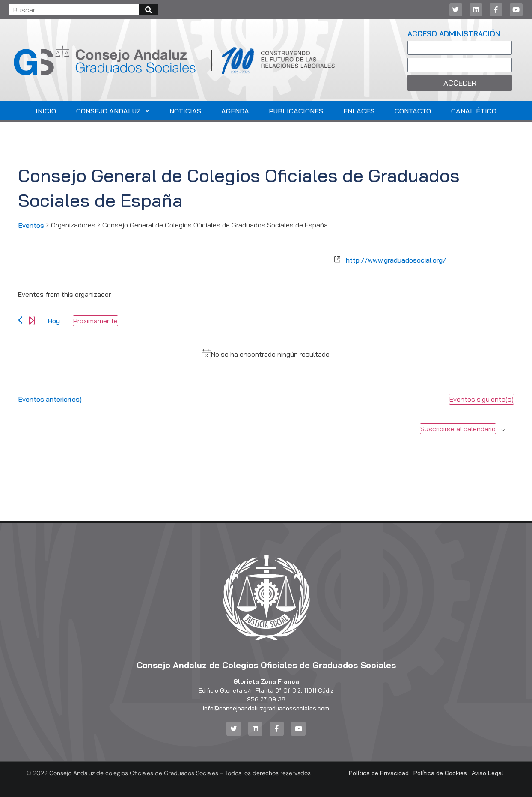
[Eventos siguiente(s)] (32, 321)
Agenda (235, 111)
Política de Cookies (440, 773)
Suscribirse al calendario (458, 429)
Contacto (413, 111)
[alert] (271, 354)
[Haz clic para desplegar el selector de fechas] (95, 321)
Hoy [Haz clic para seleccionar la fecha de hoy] (54, 321)
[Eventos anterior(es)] (20, 320)
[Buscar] (148, 10)
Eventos (31, 225)
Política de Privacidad (379, 773)
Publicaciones (296, 111)
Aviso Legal (487, 773)
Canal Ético (474, 111)
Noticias (185, 111)
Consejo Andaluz (113, 111)
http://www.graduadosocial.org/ (396, 260)
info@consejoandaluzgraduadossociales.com (266, 708)
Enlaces (359, 111)
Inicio (46, 111)
